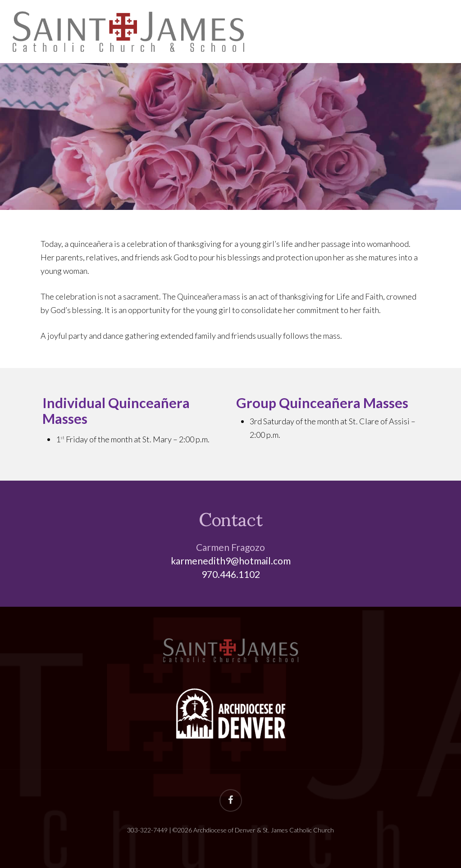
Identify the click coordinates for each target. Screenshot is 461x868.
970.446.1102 (231, 574)
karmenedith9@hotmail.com (231, 561)
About (277, 32)
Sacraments (339, 32)
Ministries (412, 32)
